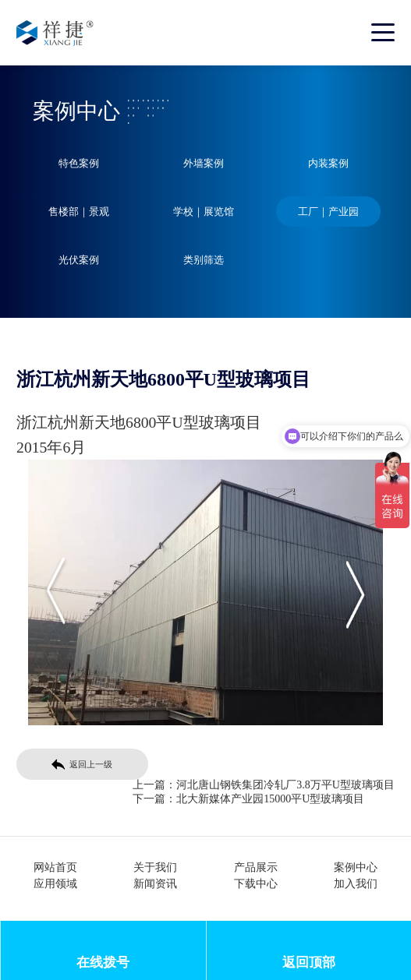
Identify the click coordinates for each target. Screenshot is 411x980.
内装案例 (328, 163)
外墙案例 (204, 163)
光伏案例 (79, 260)
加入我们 (356, 884)
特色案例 (79, 163)
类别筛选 (204, 260)
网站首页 (55, 867)
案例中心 (356, 867)
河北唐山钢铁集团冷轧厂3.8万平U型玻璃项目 (285, 785)
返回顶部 (309, 962)
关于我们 (155, 867)
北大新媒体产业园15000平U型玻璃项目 (270, 799)
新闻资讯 (155, 884)
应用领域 (55, 884)
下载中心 (256, 884)
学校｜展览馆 (204, 212)
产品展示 (256, 867)
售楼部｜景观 (79, 212)
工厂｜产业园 (328, 212)
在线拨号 (103, 962)
